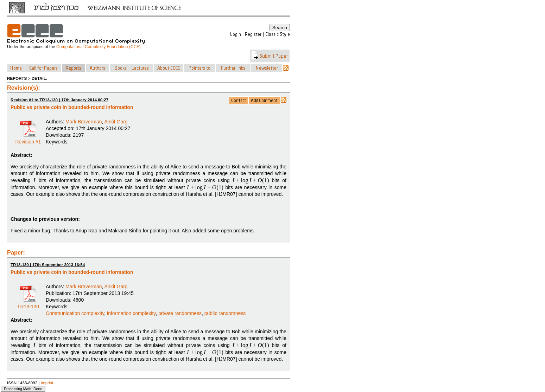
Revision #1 (28, 139)
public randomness (225, 313)
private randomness (180, 313)
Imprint (47, 383)
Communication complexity (75, 313)
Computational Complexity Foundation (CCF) (98, 47)
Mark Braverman (84, 122)
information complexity (131, 313)
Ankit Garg (116, 122)
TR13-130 (28, 304)
